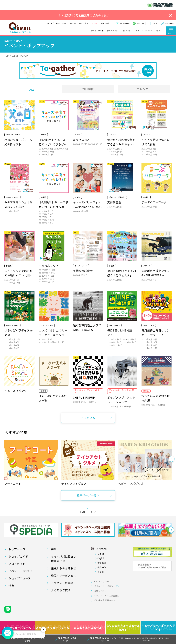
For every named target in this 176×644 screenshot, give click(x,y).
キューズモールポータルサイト (158, 627)
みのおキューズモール (88, 627)
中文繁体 (102, 563)
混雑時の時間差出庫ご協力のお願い (87, 15)
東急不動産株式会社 (67, 640)
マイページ (169, 23)
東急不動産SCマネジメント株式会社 (107, 640)
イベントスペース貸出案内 (107, 596)
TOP (7, 56)
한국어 (101, 572)
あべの (73, 23)
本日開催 (88, 89)
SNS (155, 23)
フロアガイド (17, 564)
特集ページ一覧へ (88, 495)
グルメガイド (113, 31)
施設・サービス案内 (64, 576)
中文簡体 (102, 567)
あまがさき (84, 23)
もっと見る (88, 418)
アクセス (159, 31)
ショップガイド (97, 31)
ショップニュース (20, 578)
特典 (11, 586)
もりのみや (105, 23)
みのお (94, 23)
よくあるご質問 (61, 590)
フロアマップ (127, 31)
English (101, 558)
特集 (54, 549)
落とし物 (140, 23)
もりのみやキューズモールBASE (123, 627)
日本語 (101, 554)
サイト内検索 (124, 23)
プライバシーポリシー (105, 586)
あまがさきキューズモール (53, 627)
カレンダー (144, 89)
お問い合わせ (100, 591)
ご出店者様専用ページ (105, 600)
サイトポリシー (101, 581)
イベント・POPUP (144, 31)
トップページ (17, 549)
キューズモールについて (57, 23)
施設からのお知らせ (64, 568)
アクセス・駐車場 (62, 583)
